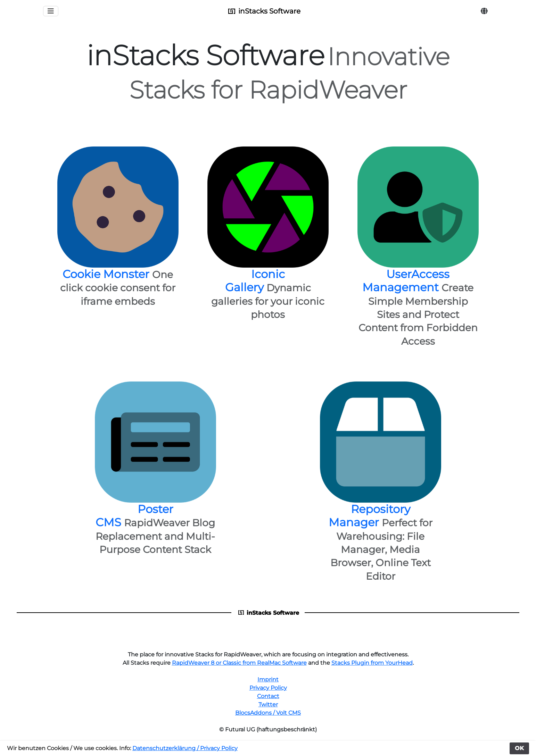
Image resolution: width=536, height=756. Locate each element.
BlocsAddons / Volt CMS (268, 713)
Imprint (268, 679)
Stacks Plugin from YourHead (372, 663)
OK (519, 748)
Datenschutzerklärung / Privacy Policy (185, 748)
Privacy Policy (268, 688)
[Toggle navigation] (51, 11)
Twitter (268, 704)
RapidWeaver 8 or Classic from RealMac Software (239, 663)
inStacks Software (264, 11)
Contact (268, 696)
